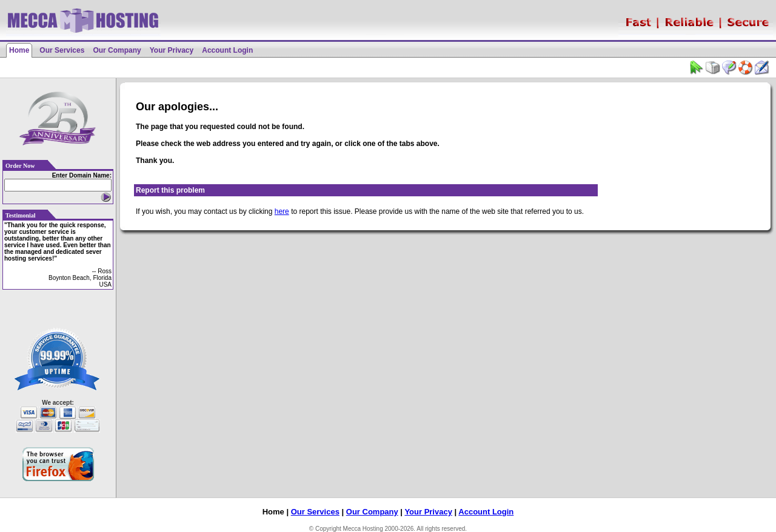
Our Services (62, 50)
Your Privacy (172, 50)
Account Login (227, 50)
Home (19, 50)
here (282, 211)
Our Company (117, 50)
